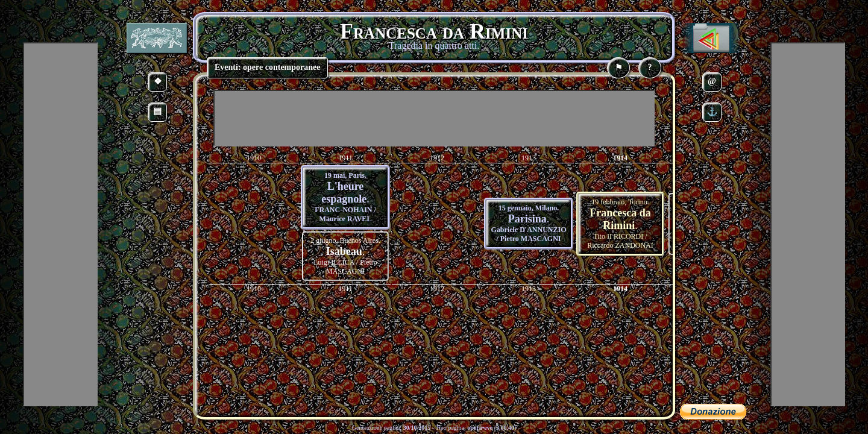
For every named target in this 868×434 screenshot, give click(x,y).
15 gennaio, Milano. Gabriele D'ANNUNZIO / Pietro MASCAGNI (529, 223)
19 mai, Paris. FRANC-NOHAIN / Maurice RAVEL (345, 197)
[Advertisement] (434, 118)
